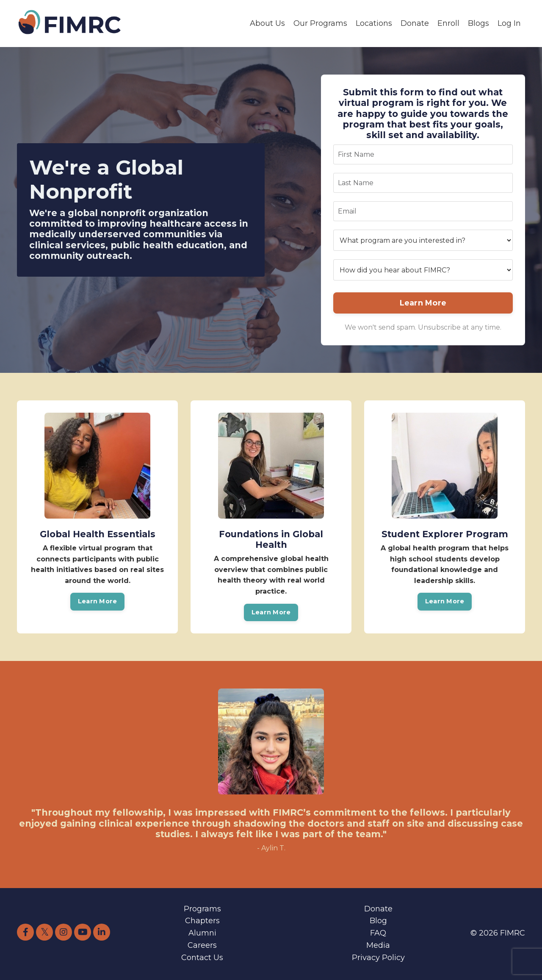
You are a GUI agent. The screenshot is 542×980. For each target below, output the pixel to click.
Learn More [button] (423, 303)
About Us (267, 23)
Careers (202, 947)
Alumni (202, 934)
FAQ (378, 934)
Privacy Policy (378, 959)
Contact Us (202, 959)
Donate (415, 23)
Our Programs (320, 23)
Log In (509, 23)
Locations (374, 23)
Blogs (478, 23)
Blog (378, 922)
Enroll (448, 23)
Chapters (202, 922)
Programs (202, 910)
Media (378, 947)
